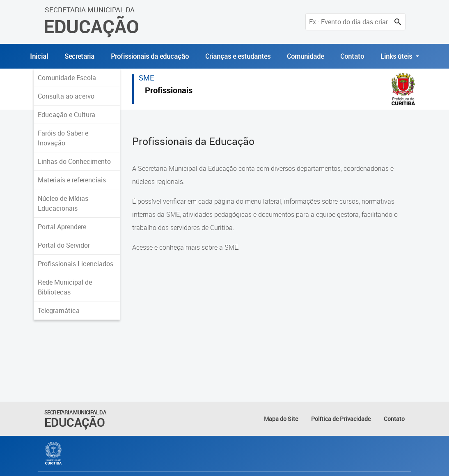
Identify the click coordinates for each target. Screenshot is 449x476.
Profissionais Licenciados (76, 264)
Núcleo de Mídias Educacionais (63, 203)
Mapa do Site (281, 419)
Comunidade (305, 56)
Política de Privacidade (341, 419)
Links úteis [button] (397, 56)
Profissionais (169, 91)
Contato (352, 56)
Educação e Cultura (66, 115)
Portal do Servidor (64, 245)
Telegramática (59, 310)
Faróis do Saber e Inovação (63, 138)
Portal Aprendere (62, 227)
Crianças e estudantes (238, 56)
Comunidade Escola (67, 78)
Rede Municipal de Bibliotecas (65, 287)
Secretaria (79, 56)
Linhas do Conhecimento (74, 161)
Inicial (39, 56)
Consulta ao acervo (66, 96)
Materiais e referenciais (72, 180)
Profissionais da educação (150, 56)
